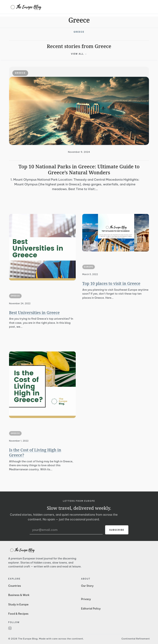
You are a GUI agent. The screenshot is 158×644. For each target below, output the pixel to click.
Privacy (86, 599)
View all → (79, 54)
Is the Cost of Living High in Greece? (35, 453)
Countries (15, 586)
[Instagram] (43, 628)
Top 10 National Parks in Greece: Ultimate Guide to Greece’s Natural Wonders (79, 169)
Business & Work (19, 595)
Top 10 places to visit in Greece (111, 284)
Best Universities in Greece (34, 313)
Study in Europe (18, 604)
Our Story (87, 586)
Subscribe (117, 530)
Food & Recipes (18, 614)
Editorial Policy (91, 608)
